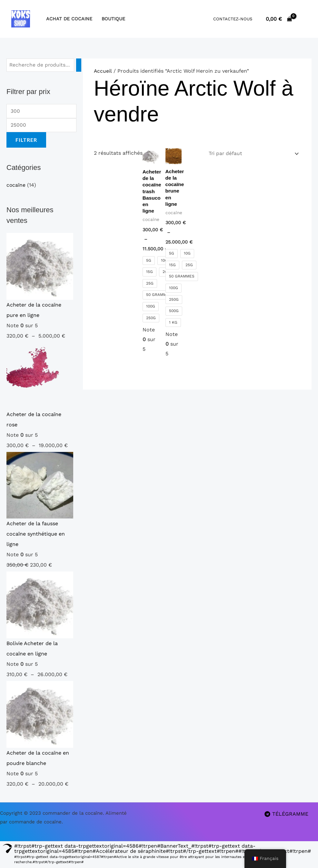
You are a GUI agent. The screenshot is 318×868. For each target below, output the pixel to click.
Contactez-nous (233, 19)
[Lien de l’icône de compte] (304, 19)
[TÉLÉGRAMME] (286, 815)
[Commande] (252, 154)
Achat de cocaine (69, 19)
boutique (113, 19)
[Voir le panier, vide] (279, 19)
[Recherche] (79, 65)
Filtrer (26, 141)
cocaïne (16, 186)
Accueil (103, 71)
